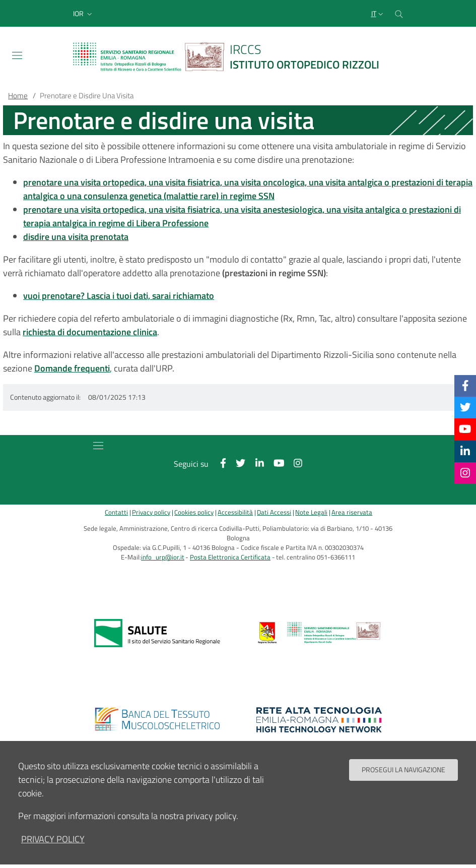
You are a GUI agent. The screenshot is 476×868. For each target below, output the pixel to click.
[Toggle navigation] (17, 55)
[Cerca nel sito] (399, 13)
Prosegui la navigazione (403, 776)
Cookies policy (194, 512)
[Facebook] (465, 386)
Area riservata (352, 512)
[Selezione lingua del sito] (378, 14)
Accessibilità (235, 512)
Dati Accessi (274, 512)
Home (18, 96)
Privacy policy (151, 512)
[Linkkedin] (465, 451)
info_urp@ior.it (163, 557)
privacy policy (53, 846)
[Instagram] (465, 473)
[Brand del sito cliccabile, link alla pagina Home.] (232, 57)
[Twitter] (465, 407)
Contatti (116, 512)
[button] (84, 14)
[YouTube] (465, 429)
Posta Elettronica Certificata (230, 557)
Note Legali (311, 512)
